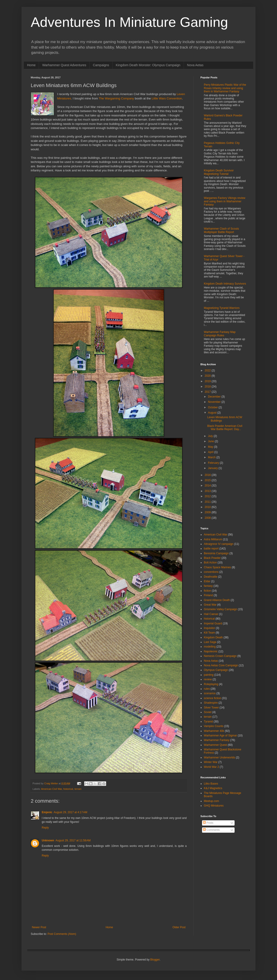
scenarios (210, 693)
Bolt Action (210, 563)
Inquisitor (209, 628)
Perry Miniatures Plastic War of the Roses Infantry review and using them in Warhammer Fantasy (225, 88)
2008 (208, 518)
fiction (207, 591)
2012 (208, 496)
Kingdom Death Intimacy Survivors (225, 284)
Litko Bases (211, 784)
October (213, 407)
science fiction (212, 698)
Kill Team (209, 633)
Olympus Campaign (216, 670)
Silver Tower (211, 708)
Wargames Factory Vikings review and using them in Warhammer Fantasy (225, 201)
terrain (78, 789)
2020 (208, 376)
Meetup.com (211, 801)
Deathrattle (211, 577)
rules (207, 689)
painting (209, 675)
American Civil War (51, 789)
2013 (208, 491)
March (212, 457)
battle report (211, 549)
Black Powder (212, 558)
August (213, 413)
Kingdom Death (213, 637)
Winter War (211, 762)
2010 (208, 507)
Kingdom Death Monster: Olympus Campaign (148, 65)
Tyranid (208, 722)
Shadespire (211, 703)
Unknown (48, 840)
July (211, 436)
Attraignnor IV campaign (219, 544)
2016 (208, 475)
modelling (210, 647)
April (211, 452)
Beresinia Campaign (216, 553)
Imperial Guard (213, 623)
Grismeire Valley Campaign (220, 609)
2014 (208, 486)
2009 (208, 512)
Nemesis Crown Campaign (220, 656)
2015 (208, 480)
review (208, 679)
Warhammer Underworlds (219, 758)
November (215, 402)
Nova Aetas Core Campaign (221, 665)
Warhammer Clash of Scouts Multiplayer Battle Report (221, 230)
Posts (208, 823)
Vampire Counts (214, 726)
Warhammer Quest (215, 745)
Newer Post (39, 927)
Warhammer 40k (214, 731)
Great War (210, 605)
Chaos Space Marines (217, 567)
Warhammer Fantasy (217, 740)
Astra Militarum (213, 539)
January (213, 468)
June (211, 441)
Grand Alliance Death (217, 600)
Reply (45, 828)
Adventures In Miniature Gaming (129, 22)
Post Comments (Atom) (62, 934)
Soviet (208, 712)
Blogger (155, 960)
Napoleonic (211, 651)
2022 (208, 371)
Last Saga (210, 642)
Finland (208, 595)
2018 (208, 387)
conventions (211, 572)
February (214, 463)
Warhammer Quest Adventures (64, 65)
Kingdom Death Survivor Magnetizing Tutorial (219, 172)
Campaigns (101, 65)
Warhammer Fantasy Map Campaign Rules (220, 334)
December (215, 397)
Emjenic (47, 812)
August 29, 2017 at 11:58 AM (73, 840)
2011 (208, 502)
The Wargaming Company (116, 98)
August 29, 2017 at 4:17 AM (70, 812)
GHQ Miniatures (214, 806)
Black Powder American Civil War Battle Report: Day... (225, 428)
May (211, 447)
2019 (208, 381)
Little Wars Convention (167, 98)
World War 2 (211, 767)
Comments (211, 830)
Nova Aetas (195, 65)
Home (31, 65)
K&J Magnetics (213, 788)
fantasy (208, 586)
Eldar (207, 581)
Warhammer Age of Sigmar (220, 736)
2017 (208, 392)
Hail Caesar (211, 614)
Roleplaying (211, 684)
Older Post (179, 927)
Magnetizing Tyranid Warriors (222, 308)
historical (68, 789)
